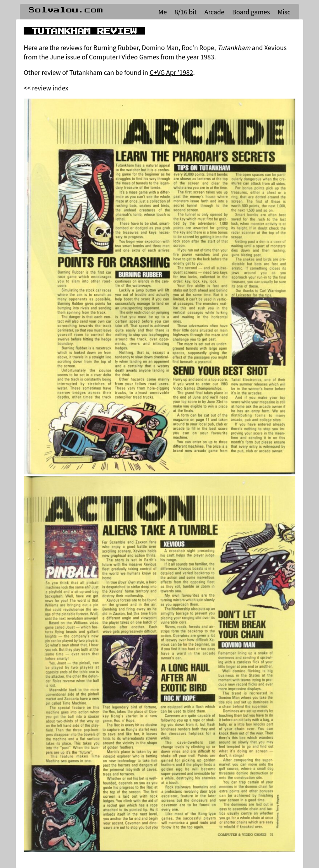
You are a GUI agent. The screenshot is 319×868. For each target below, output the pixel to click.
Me (163, 12)
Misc (284, 12)
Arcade (214, 12)
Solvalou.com (66, 10)
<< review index (46, 88)
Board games (251, 12)
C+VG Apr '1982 (171, 72)
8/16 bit (186, 12)
